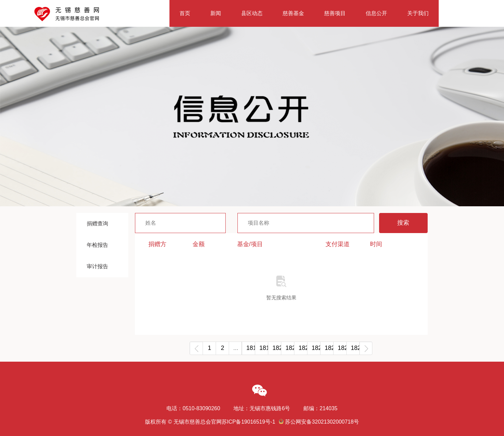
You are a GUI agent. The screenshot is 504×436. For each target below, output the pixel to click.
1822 (303, 348)
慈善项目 (335, 13)
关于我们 (418, 13)
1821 (290, 348)
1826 (355, 348)
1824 (329, 348)
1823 (316, 348)
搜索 (403, 223)
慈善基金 (293, 13)
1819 (264, 348)
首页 (185, 13)
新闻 (216, 13)
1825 (342, 348)
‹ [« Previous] (196, 348)
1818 (251, 348)
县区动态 (252, 13)
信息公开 (376, 13)
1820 (277, 348)
